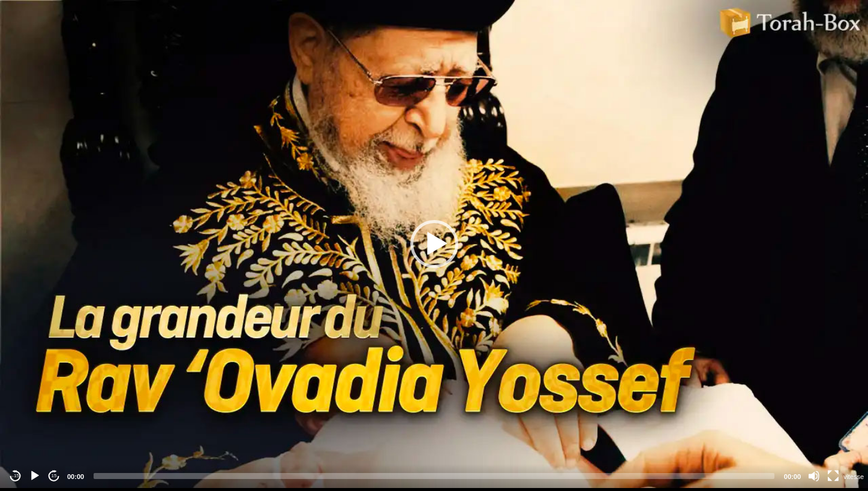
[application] (434, 244)
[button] (434, 244)
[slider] (434, 476)
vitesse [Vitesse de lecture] (854, 477)
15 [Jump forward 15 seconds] (54, 476)
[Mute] (814, 476)
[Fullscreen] (833, 476)
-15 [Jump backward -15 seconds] (16, 476)
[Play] (35, 476)
